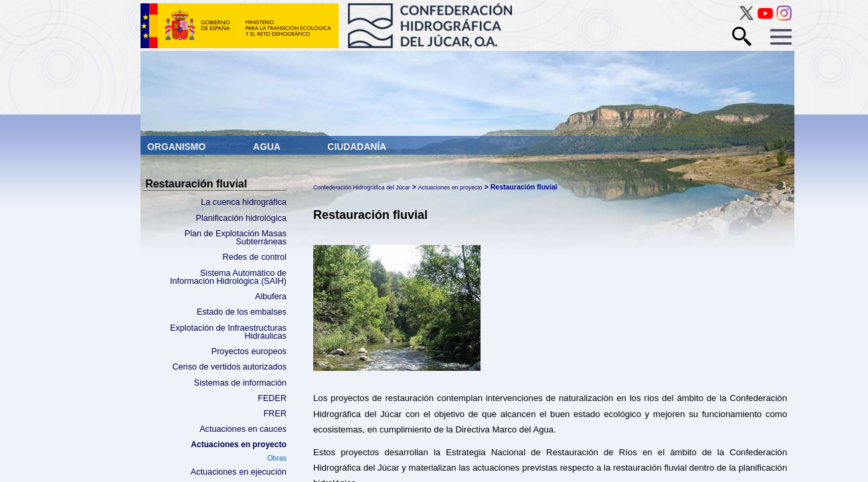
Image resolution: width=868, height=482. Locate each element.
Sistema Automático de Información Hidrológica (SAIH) (228, 277)
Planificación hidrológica (241, 218)
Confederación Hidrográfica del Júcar (362, 187)
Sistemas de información (240, 383)
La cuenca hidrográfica (244, 202)
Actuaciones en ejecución (239, 472)
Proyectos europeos (249, 351)
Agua (268, 147)
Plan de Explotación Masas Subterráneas (236, 238)
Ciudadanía (357, 147)
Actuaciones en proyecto (239, 445)
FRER (275, 414)
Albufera (271, 297)
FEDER (272, 398)
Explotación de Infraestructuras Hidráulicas (228, 332)
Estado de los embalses (242, 312)
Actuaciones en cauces (243, 429)
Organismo (178, 147)
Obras (277, 458)
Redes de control (255, 257)
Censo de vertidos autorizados (229, 367)
